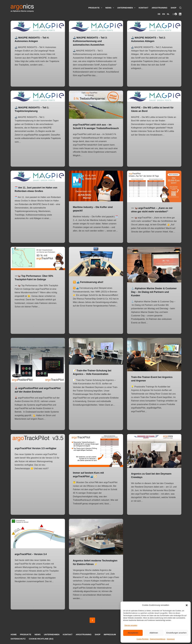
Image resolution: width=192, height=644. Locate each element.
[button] (187, 605)
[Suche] (180, 8)
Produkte (95, 8)
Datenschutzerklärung (158, 639)
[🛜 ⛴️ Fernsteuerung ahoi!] (96, 265)
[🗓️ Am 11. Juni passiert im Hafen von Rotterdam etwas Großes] (38, 179)
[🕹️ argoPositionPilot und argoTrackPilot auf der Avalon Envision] (38, 363)
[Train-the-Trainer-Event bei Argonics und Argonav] (154, 357)
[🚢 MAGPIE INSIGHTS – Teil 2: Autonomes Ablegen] (154, 26)
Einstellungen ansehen (176, 633)
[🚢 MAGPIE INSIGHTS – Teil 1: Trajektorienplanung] (38, 96)
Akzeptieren (133, 633)
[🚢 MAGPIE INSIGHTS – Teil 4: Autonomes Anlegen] (38, 26)
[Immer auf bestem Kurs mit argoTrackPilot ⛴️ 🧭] (96, 457)
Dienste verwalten (131, 625)
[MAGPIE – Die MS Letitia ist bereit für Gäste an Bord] (154, 96)
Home (14, 634)
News (110, 8)
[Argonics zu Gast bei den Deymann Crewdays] (154, 457)
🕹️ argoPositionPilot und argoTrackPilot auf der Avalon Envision (33, 394)
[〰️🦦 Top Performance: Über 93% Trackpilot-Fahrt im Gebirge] (38, 262)
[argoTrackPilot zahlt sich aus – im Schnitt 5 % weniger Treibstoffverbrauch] (96, 105)
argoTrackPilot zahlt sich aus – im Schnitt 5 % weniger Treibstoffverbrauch (94, 128)
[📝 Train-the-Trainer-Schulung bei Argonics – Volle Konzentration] (96, 354)
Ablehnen (154, 633)
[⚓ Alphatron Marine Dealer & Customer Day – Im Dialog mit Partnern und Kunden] (154, 268)
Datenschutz (18, 639)
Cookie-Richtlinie (143, 639)
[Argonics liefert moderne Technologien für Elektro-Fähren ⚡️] (96, 543)
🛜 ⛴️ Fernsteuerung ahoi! (90, 285)
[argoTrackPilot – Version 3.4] (38, 540)
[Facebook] (176, 14)
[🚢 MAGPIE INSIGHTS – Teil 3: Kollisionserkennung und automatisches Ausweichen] (96, 26)
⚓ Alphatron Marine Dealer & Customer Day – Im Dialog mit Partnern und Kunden (150, 295)
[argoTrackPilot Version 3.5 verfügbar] (38, 445)
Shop (174, 8)
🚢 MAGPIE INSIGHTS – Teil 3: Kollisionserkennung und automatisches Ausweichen (92, 41)
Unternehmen (127, 8)
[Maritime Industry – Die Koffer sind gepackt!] (96, 189)
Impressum (171, 639)
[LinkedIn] (180, 14)
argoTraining (159, 8)
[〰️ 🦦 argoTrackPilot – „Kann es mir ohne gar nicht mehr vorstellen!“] (154, 190)
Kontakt (143, 8)
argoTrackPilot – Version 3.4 (32, 560)
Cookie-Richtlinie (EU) (41, 639)
